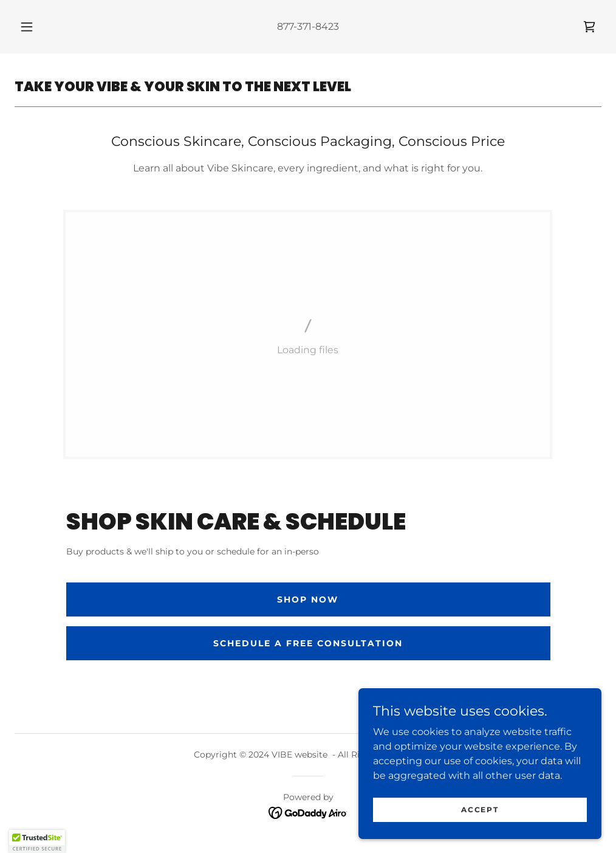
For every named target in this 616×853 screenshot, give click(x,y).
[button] (41, 27)
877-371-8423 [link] (308, 26)
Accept (480, 810)
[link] (589, 27)
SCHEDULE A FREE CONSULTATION (308, 643)
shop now (308, 599)
